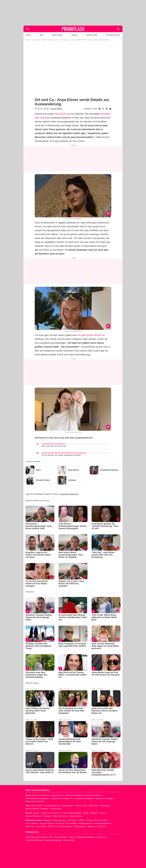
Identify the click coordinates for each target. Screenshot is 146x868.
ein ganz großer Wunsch (90, 335)
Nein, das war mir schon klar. (54, 446)
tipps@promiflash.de (69, 494)
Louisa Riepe (56, 109)
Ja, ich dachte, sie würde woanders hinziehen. (62, 455)
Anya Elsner (60, 114)
